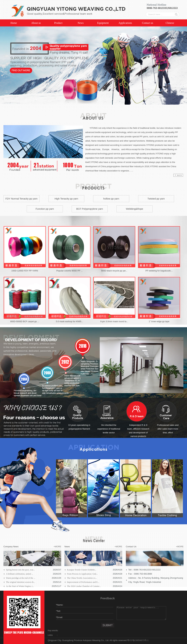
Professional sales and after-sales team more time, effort (168, 429)
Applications (125, 23)
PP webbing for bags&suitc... (159, 271)
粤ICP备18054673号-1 (138, 640)
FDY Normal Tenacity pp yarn (21, 199)
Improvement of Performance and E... (83, 582)
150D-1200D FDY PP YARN (25, 271)
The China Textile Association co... (82, 578)
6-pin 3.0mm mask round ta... (114, 321)
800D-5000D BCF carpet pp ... (25, 321)
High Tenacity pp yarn (66, 199)
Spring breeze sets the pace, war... (20, 570)
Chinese (170, 23)
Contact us (148, 23)
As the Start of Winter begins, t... (20, 586)
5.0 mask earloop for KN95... (69, 321)
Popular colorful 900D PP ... (69, 271)
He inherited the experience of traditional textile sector (109, 429)
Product (58, 23)
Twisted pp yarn (156, 199)
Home (14, 23)
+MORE (57, 547)
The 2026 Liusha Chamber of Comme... (84, 586)
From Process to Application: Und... (82, 574)
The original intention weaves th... (21, 582)
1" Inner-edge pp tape (159, 321)
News (81, 23)
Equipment (103, 23)
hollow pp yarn (111, 199)
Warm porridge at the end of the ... (21, 578)
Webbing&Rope (135, 209)
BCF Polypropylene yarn (90, 209)
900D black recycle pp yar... (114, 271)
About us (36, 23)
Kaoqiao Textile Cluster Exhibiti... (82, 570)
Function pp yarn (45, 209)
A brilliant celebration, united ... (20, 574)
